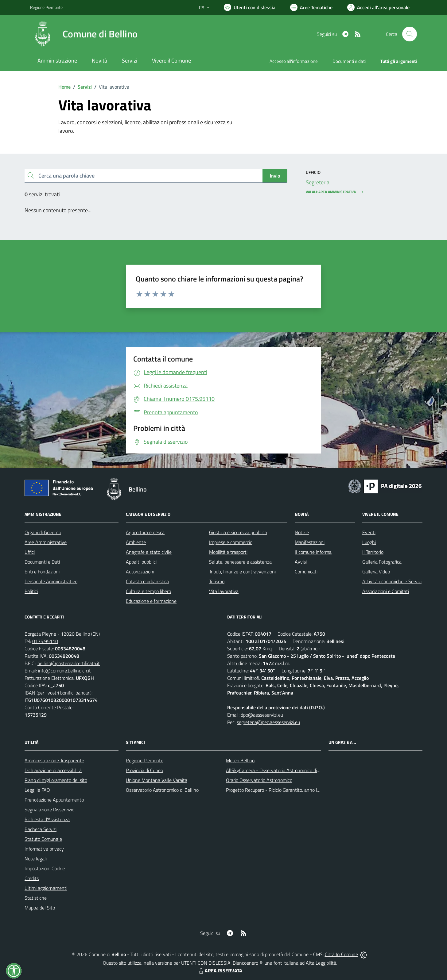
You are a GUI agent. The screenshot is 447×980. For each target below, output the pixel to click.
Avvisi (301, 562)
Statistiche (36, 898)
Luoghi (369, 542)
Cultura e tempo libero (148, 591)
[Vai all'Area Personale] (378, 7)
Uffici (30, 552)
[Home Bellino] (84, 34)
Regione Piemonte (145, 760)
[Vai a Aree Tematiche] (311, 7)
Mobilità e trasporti (228, 552)
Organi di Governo (43, 532)
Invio (275, 176)
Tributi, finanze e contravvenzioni (242, 572)
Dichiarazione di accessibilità (53, 770)
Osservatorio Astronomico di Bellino (162, 790)
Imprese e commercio (231, 542)
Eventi (369, 532)
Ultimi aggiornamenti (46, 888)
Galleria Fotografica (382, 562)
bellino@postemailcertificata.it (69, 663)
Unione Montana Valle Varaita (157, 780)
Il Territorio (373, 552)
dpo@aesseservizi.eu (262, 715)
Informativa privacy (44, 849)
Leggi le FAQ (37, 790)
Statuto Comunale (43, 839)
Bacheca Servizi (41, 829)
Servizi (85, 87)
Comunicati (306, 572)
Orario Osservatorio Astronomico (259, 780)
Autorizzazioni (140, 572)
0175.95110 (45, 641)
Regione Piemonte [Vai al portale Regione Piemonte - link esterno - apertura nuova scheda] (46, 7)
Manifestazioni (310, 542)
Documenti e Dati (42, 562)
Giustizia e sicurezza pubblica (238, 532)
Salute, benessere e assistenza (240, 562)
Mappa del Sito (40, 908)
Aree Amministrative (46, 542)
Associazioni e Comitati (386, 591)
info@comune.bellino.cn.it (64, 671)
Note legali (36, 859)
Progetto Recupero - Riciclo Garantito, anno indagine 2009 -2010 (293, 790)
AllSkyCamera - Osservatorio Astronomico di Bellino (279, 770)
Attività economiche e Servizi (392, 581)
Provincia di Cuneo (144, 770)
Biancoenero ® (248, 963)
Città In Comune (341, 954)
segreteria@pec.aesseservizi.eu (268, 722)
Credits (32, 878)
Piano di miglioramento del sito (56, 780)
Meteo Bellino (240, 760)
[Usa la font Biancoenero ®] (250, 7)
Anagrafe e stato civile (149, 552)
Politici (31, 591)
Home (64, 87)
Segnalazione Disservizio (49, 810)
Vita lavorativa (224, 591)
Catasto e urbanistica (147, 581)
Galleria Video (376, 572)
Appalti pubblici (141, 562)
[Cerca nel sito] (410, 34)
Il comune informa (313, 552)
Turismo (217, 581)
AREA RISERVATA (220, 970)
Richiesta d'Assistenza (47, 819)
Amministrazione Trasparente (54, 760)
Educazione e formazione (151, 601)
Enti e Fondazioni (42, 572)
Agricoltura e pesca (145, 532)
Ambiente (136, 542)
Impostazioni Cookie (45, 868)
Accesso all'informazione (294, 61)
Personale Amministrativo (51, 581)
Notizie (302, 532)
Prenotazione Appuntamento (54, 800)
